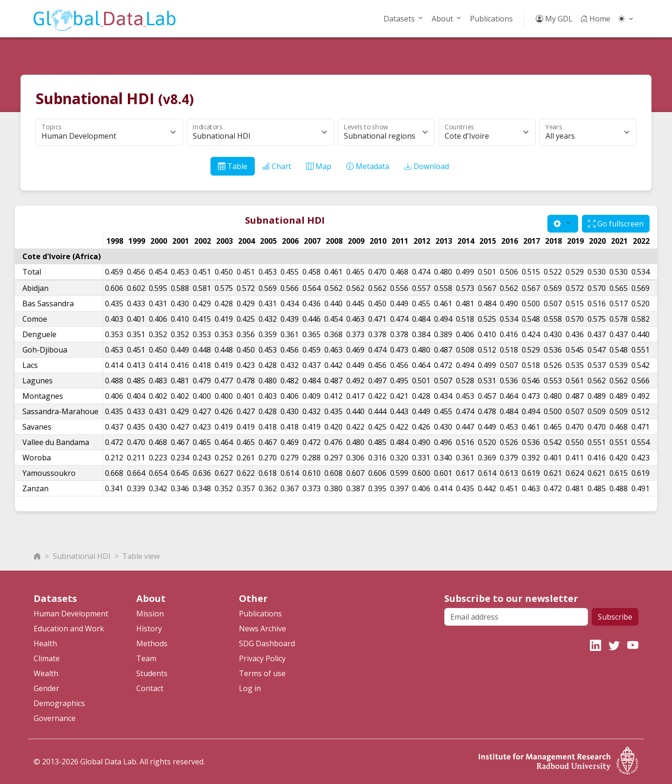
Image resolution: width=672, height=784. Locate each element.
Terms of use (262, 673)
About (442, 19)
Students (152, 673)
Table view (141, 556)
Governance (55, 718)
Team (146, 658)
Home (595, 19)
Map (319, 166)
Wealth (46, 673)
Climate (47, 658)
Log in (250, 688)
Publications (491, 19)
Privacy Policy (262, 658)
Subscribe (615, 617)
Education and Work (69, 629)
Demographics (59, 703)
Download (427, 166)
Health (45, 643)
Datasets (399, 19)
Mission (150, 614)
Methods (152, 643)
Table (233, 166)
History (149, 629)
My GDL (554, 19)
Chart (277, 166)
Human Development (71, 614)
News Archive (262, 629)
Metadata (368, 166)
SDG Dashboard (267, 643)
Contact (150, 688)
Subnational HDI (82, 556)
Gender (46, 688)
